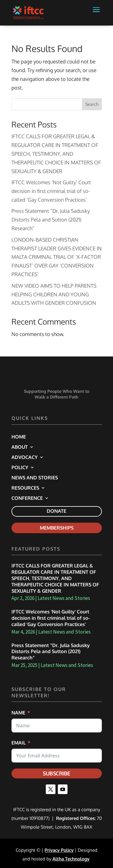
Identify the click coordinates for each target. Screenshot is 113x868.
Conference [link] (27, 498)
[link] (29, 12)
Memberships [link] (57, 528)
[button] (96, 16)
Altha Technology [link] (71, 859)
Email (19, 743)
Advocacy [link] (25, 458)
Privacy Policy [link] (59, 850)
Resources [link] (25, 488)
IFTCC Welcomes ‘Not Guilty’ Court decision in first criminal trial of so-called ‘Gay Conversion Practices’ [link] (51, 191)
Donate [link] (56, 511)
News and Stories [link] (35, 478)
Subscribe (56, 773)
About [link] (20, 447)
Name (18, 713)
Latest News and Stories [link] (64, 598)
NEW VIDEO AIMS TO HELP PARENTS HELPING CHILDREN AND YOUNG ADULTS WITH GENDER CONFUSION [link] (54, 294)
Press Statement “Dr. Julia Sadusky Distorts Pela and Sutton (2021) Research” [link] (51, 220)
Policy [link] (20, 468)
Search (92, 104)
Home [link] (19, 437)
